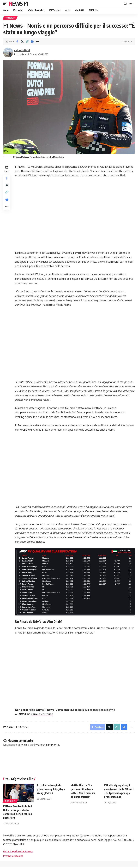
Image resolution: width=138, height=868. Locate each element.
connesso (23, 746)
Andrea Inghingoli (24, 51)
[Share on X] (22, 42)
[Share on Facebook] (17, 42)
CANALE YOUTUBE (43, 714)
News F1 (18, 3)
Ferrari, (78, 253)
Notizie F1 (10, 18)
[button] (6, 3)
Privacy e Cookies (14, 857)
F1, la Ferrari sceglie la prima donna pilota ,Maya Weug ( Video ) (51, 790)
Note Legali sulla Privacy (19, 852)
